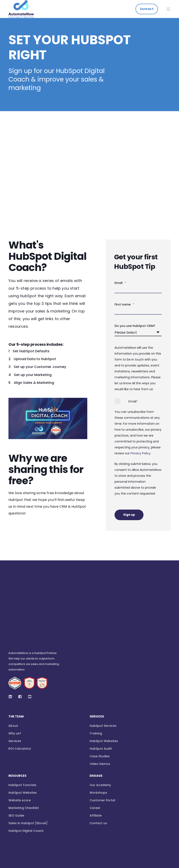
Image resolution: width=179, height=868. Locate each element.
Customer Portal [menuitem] (102, 752)
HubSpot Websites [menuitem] (104, 692)
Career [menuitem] (95, 759)
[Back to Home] (21, 15)
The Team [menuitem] (16, 668)
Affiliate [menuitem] (96, 767)
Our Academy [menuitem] (100, 736)
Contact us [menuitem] (98, 774)
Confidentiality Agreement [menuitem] (143, 830)
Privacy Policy (141, 453)
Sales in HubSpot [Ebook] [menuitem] (28, 774)
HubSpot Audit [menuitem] (101, 700)
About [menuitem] (13, 677)
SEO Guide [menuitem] (16, 767)
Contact (147, 9)
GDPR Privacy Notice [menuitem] (101, 830)
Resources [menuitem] (17, 727)
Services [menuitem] (15, 692)
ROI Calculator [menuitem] (20, 700)
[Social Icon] (12, 648)
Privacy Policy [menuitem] (69, 830)
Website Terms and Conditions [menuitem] (29, 830)
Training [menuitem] (96, 685)
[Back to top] (14, 847)
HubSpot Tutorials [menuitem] (22, 736)
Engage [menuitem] (96, 727)
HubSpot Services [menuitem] (103, 677)
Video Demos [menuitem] (100, 715)
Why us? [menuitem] (15, 685)
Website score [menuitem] (20, 752)
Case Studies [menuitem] (100, 708)
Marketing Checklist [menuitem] (24, 759)
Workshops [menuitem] (98, 744)
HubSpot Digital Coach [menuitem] (26, 782)
